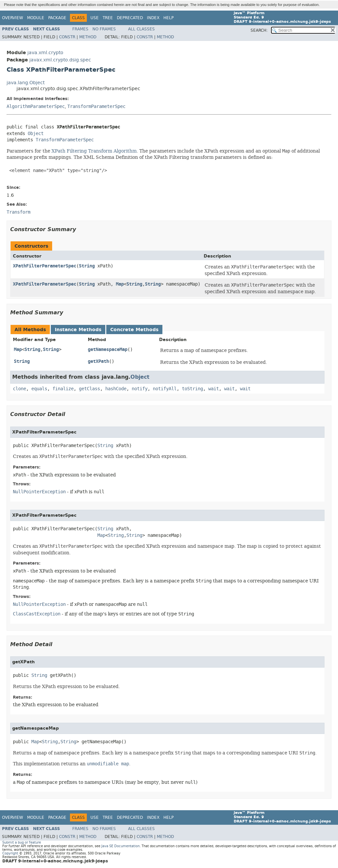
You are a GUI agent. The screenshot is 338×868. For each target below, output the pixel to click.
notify (140, 389)
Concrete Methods (134, 330)
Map (120, 284)
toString (192, 389)
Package (57, 18)
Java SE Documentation (120, 846)
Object (36, 134)
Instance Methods (78, 330)
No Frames (104, 29)
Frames (80, 29)
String (87, 266)
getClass (89, 389)
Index (153, 18)
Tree (108, 18)
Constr (67, 37)
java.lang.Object (26, 83)
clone (19, 389)
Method (88, 37)
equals (39, 389)
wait (214, 389)
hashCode (116, 389)
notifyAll (165, 389)
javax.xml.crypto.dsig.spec (60, 60)
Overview (13, 18)
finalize (63, 389)
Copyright (10, 853)
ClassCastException (37, 614)
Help (169, 18)
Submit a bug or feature (22, 842)
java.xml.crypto (45, 53)
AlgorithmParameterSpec (36, 106)
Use (95, 18)
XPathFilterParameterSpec (45, 266)
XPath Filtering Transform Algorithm (94, 151)
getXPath (98, 361)
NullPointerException (39, 492)
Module (36, 18)
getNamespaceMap (108, 349)
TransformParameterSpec (96, 106)
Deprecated (130, 18)
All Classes (141, 29)
